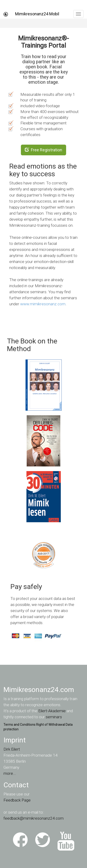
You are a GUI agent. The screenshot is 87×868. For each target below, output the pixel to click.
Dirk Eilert (12, 749)
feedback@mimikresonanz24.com (34, 818)
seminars (54, 717)
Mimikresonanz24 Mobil (37, 14)
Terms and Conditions (19, 725)
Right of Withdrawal (51, 725)
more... (10, 773)
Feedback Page (17, 800)
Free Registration (43, 150)
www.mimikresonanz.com (43, 304)
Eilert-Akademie (52, 711)
